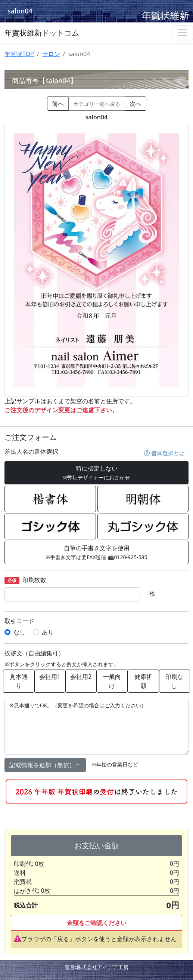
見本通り (19, 681)
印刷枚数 (25, 580)
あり (48, 632)
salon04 (20, 11)
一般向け (112, 681)
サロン (51, 54)
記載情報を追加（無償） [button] (45, 765)
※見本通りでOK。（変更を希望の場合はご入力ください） (96, 727)
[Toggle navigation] (183, 33)
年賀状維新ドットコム (42, 33)
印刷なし (174, 681)
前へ (58, 104)
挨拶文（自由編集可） (34, 653)
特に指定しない (97, 473)
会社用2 (81, 677)
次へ (136, 104)
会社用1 (50, 677)
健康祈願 (143, 681)
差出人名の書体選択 (31, 452)
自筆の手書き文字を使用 (96, 552)
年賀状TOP (19, 54)
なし (19, 632)
